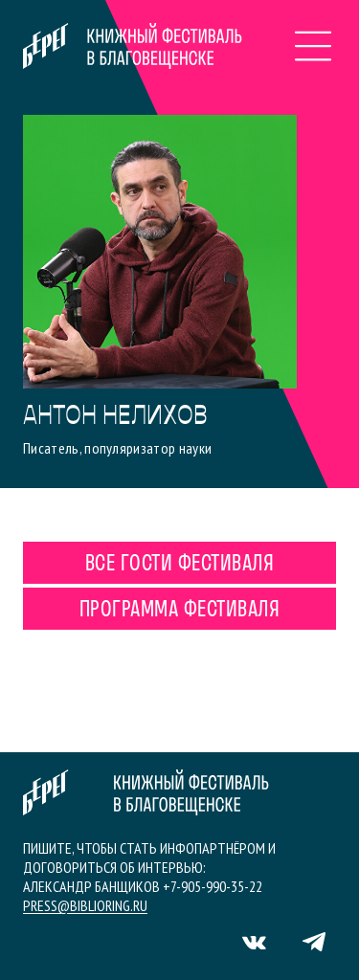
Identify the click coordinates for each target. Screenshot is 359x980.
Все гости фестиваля (179, 565)
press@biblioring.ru (85, 905)
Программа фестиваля (179, 611)
